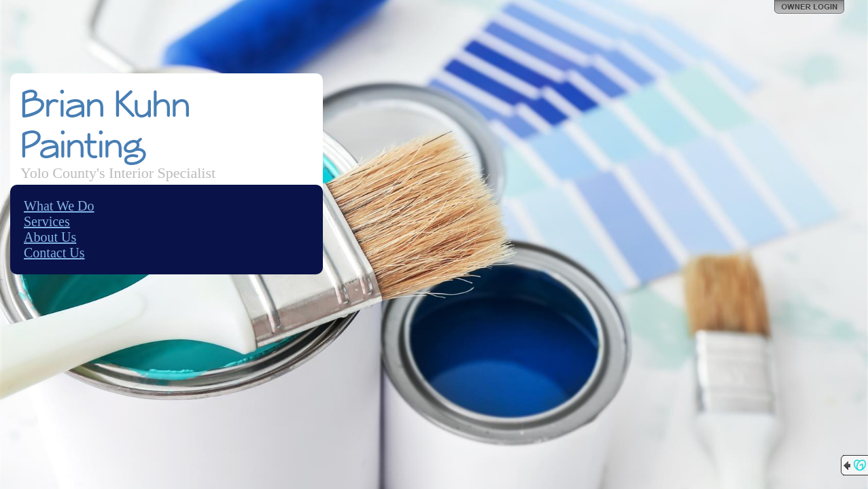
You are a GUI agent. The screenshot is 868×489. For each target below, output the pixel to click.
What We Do (59, 206)
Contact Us (54, 253)
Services (47, 221)
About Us (50, 237)
